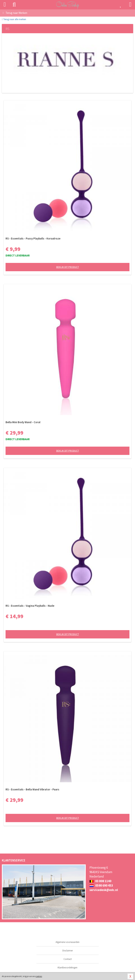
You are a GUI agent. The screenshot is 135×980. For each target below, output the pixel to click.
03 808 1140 (100, 881)
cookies (39, 976)
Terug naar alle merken (14, 19)
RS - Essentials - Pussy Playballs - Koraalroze (33, 238)
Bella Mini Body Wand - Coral (23, 422)
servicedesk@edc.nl (104, 890)
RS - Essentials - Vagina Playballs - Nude (30, 606)
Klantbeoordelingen (67, 968)
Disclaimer (68, 951)
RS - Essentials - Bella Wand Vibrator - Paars (32, 789)
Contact (68, 959)
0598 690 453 (101, 885)
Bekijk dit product (68, 267)
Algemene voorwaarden (67, 942)
